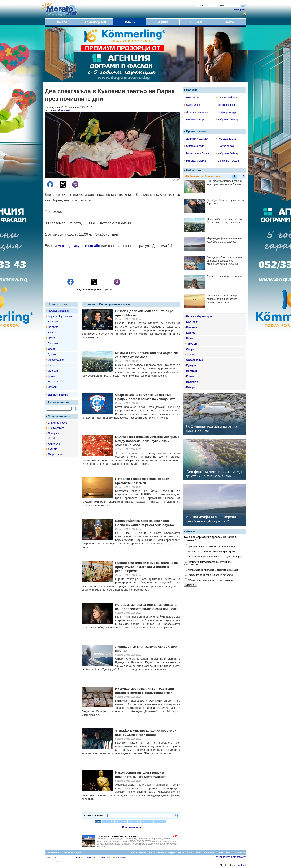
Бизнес (52, 333)
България (54, 322)
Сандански (120, 858)
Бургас (79, 858)
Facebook (241, 865)
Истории (53, 371)
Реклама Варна (226, 139)
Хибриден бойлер (227, 120)
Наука (51, 338)
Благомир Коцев (58, 423)
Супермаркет (193, 105)
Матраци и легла (195, 161)
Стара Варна (56, 454)
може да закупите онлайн (79, 246)
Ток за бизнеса (225, 105)
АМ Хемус (54, 444)
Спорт (52, 349)
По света (53, 327)
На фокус (53, 382)
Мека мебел (192, 98)
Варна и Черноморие (60, 316)
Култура (53, 365)
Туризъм (53, 343)
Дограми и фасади (196, 139)
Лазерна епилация (196, 112)
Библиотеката (56, 428)
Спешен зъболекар (228, 98)
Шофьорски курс (226, 112)
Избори (52, 387)
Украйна (53, 439)
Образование (56, 360)
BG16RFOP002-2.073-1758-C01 (231, 857)
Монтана (105, 858)
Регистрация (240, 10)
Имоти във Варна (195, 120)
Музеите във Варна (197, 153)
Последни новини (58, 311)
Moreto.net (64, 110)
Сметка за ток (225, 146)
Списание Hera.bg (227, 161)
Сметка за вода (194, 146)
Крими (52, 376)
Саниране (54, 433)
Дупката (53, 449)
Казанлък (91, 858)
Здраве (52, 354)
